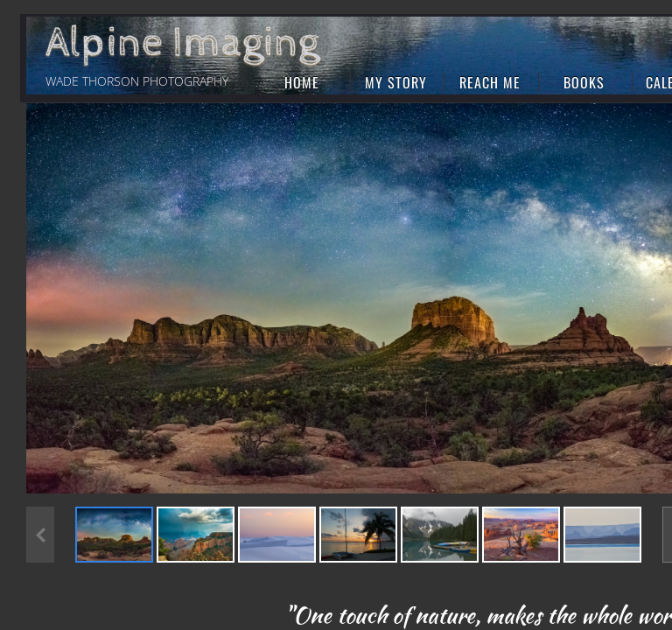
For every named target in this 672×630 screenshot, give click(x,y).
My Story (396, 82)
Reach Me (490, 82)
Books (584, 82)
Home (302, 82)
